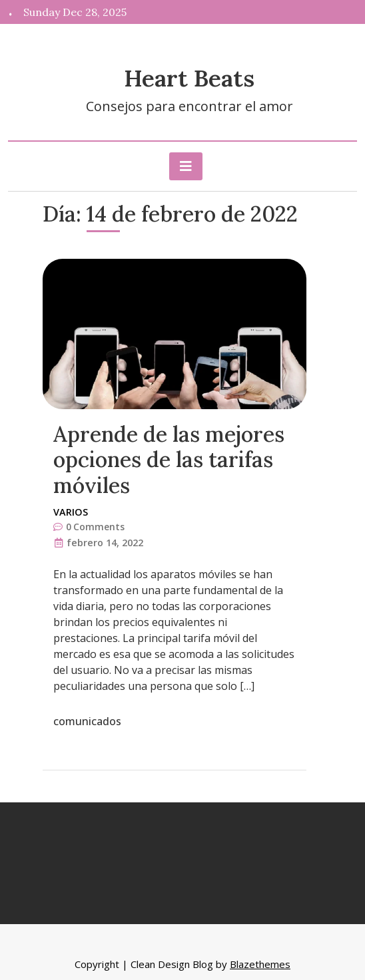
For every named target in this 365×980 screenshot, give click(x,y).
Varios (71, 512)
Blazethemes (260, 964)
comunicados (87, 721)
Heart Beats (189, 78)
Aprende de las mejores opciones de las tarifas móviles (169, 460)
